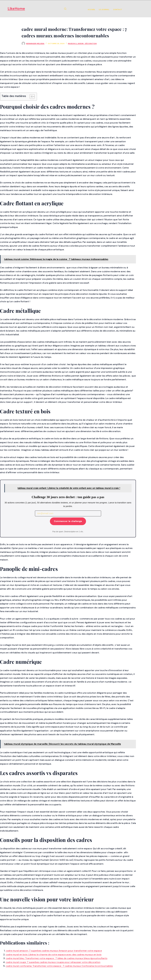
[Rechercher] (65, 9)
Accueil (91, 10)
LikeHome (16, 9)
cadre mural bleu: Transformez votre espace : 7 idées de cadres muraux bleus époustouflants (57, 958)
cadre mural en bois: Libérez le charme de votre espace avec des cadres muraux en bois (54, 955)
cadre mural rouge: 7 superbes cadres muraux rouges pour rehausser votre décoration (53, 962)
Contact (118, 10)
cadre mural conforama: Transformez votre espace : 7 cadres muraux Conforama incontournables (59, 966)
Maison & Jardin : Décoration (82, 44)
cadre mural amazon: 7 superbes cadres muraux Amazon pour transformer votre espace (54, 951)
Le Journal (104, 10)
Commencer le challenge (68, 521)
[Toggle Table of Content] (31, 97)
